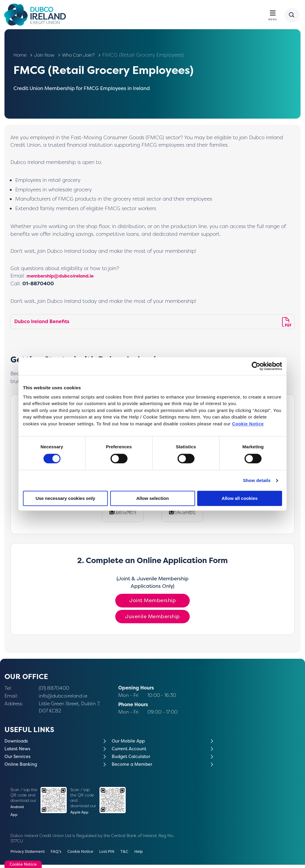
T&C (132, 855)
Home (21, 56)
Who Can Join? (84, 56)
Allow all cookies (240, 499)
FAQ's (59, 855)
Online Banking (22, 766)
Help (146, 855)
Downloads (17, 743)
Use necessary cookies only (65, 499)
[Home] (38, 15)
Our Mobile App (130, 743)
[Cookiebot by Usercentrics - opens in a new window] (256, 366)
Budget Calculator (133, 758)
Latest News (19, 750)
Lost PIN (113, 855)
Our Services (19, 758)
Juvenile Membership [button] (152, 618)
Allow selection (152, 499)
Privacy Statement (29, 855)
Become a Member (134, 766)
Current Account (131, 750)
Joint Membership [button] (152, 602)
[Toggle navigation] (272, 14)
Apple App (80, 814)
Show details (257, 480)
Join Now (47, 56)
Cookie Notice (248, 424)
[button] (291, 16)
